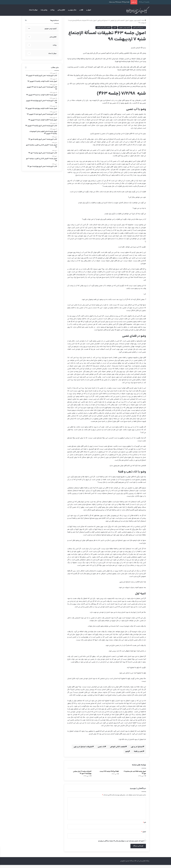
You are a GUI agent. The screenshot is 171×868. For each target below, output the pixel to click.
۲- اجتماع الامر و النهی (103, 24)
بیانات (52, 10)
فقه (82, 10)
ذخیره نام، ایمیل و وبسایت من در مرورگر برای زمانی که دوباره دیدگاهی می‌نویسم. (121, 844)
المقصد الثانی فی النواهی (117, 24)
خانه (144, 24)
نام (144, 826)
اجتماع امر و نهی (137, 750)
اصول (89, 10)
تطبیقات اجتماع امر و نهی (83, 750)
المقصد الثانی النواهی (118, 750)
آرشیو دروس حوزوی (135, 24)
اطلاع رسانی (61, 10)
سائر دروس (73, 10)
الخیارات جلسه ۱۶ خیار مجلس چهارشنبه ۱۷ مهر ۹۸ (82, 776)
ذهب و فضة (138, 755)
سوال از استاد (33, 10)
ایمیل (144, 835)
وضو (127, 755)
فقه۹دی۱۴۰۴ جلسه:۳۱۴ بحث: (109, 775)
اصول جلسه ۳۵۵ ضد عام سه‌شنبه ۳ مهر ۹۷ (135, 776)
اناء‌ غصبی (101, 750)
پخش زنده (44, 10)
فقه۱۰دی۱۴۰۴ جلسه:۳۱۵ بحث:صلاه (119, 2)
